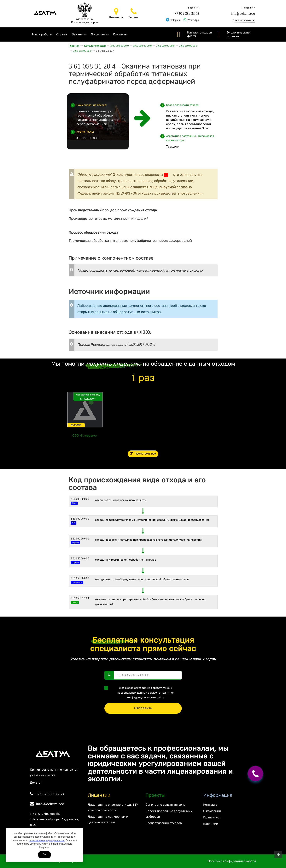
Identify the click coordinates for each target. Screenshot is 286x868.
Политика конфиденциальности (232, 861)
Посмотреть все (143, 454)
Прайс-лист (212, 817)
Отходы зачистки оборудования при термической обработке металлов (142, 579)
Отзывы (62, 34)
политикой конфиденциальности (47, 840)
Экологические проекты (238, 34)
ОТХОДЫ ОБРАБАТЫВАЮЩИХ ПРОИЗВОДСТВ (121, 500)
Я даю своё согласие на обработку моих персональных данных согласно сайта (140, 692)
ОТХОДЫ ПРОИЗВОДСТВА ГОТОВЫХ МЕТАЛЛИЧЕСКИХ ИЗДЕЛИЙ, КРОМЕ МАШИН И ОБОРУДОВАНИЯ (152, 520)
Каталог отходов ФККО (200, 34)
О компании (100, 34)
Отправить (143, 708)
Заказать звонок (244, 20)
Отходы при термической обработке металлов (126, 560)
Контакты (120, 34)
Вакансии (79, 34)
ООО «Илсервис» (85, 435)
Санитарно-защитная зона (165, 805)
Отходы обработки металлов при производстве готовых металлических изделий (148, 540)
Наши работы (42, 34)
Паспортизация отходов (164, 823)
